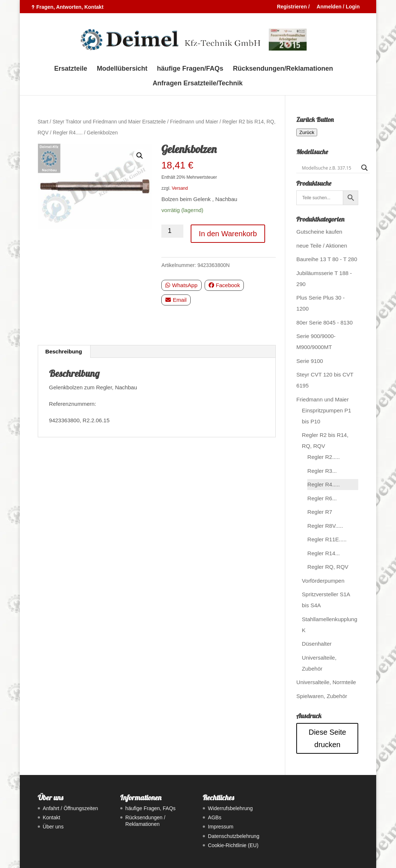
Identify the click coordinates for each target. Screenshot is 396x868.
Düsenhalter (317, 644)
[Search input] (330, 168)
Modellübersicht (122, 69)
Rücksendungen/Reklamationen (283, 69)
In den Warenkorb (228, 234)
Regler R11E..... (327, 539)
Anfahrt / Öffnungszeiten (71, 808)
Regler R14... (323, 553)
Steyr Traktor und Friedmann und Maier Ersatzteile (109, 122)
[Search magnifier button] (364, 168)
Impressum (221, 827)
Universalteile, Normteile (326, 682)
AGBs (215, 817)
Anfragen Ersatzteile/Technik (198, 84)
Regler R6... (322, 498)
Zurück (307, 132)
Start (43, 122)
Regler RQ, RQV (328, 567)
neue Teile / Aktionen (322, 246)
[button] (140, 156)
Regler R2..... (323, 457)
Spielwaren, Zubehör (322, 696)
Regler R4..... (68, 133)
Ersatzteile (71, 69)
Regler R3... (322, 471)
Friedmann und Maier (194, 122)
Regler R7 (320, 512)
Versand (180, 188)
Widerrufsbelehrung (230, 808)
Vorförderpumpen (323, 581)
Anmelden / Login (338, 7)
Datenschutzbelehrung (234, 836)
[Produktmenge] (172, 231)
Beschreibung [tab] (64, 351)
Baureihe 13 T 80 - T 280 (327, 259)
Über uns (53, 827)
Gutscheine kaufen (319, 232)
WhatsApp (181, 285)
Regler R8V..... (325, 526)
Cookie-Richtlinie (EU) (233, 845)
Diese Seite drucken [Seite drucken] (327, 738)
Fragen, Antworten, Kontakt (70, 7)
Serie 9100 (310, 361)
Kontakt (52, 817)
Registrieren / (293, 7)
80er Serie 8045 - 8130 (324, 322)
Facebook (224, 285)
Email (176, 300)
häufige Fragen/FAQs (190, 69)
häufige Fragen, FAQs (151, 808)
